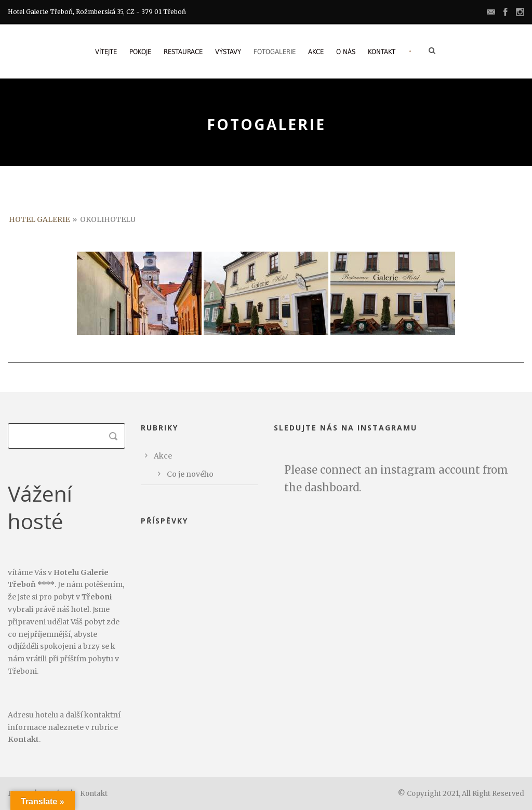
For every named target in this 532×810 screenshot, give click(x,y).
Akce (316, 52)
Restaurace (183, 52)
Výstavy (228, 52)
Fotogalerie (275, 52)
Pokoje (140, 52)
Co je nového (190, 474)
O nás (346, 52)
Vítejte (106, 52)
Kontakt (382, 52)
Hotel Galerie (39, 219)
